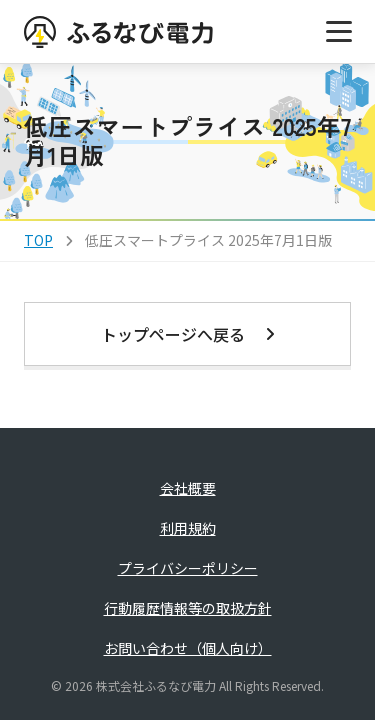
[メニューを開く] (339, 32)
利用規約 (188, 528)
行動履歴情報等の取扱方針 (188, 608)
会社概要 (188, 488)
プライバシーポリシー (188, 568)
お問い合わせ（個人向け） (188, 648)
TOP (38, 240)
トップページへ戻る (188, 334)
